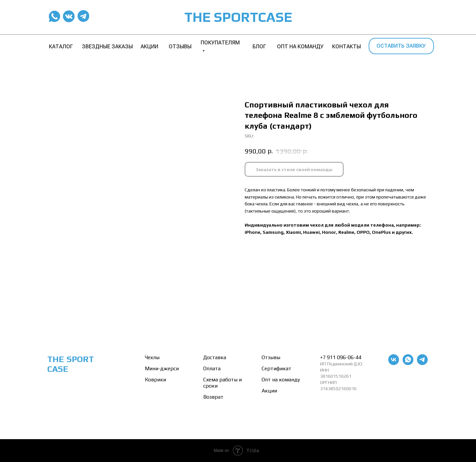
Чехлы (152, 357)
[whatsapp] (408, 363)
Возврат (213, 397)
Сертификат (276, 368)
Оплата (212, 368)
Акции (269, 391)
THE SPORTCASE (238, 17)
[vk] (394, 363)
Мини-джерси (162, 368)
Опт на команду (281, 380)
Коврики (155, 380)
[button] (401, 46)
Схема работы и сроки (223, 383)
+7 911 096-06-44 (341, 357)
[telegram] (422, 363)
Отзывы (271, 357)
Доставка (215, 357)
